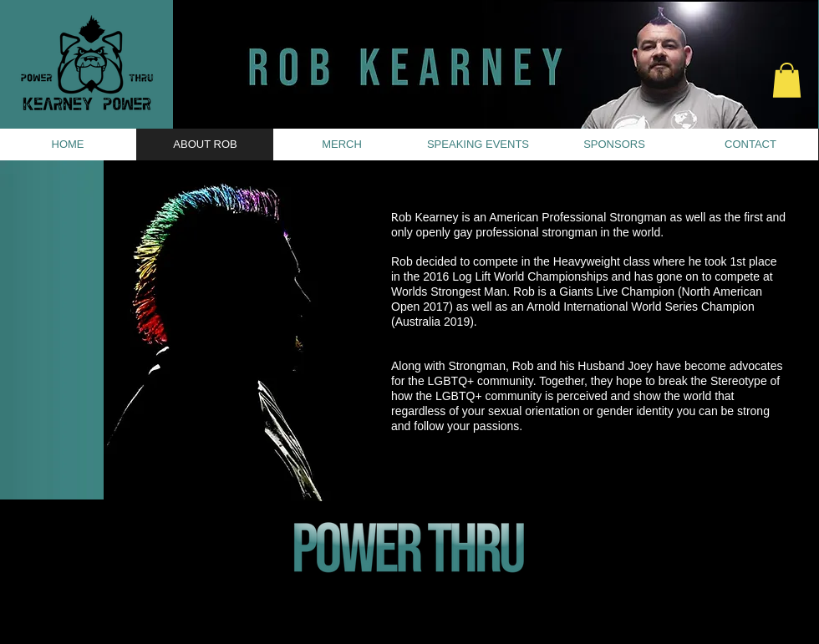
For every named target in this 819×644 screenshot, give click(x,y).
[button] (787, 80)
